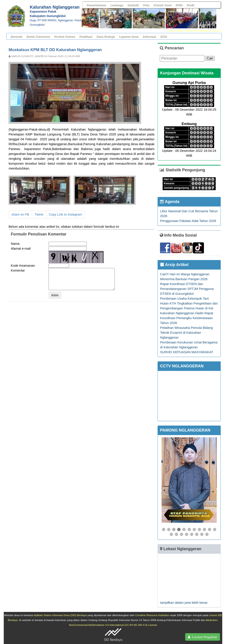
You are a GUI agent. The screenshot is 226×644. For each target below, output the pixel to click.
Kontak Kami (162, 5)
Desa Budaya (105, 36)
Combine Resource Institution (152, 615)
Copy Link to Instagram (65, 214)
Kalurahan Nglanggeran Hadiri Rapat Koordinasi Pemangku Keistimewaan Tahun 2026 (186, 318)
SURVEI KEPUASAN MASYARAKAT (186, 352)
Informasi (149, 36)
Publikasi (86, 36)
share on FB (20, 214)
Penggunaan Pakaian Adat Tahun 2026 (188, 221)
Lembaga (117, 5)
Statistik (133, 5)
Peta (146, 5)
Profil (190, 5)
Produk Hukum (65, 36)
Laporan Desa (129, 36)
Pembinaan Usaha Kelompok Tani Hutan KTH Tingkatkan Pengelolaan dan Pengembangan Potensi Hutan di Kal (189, 303)
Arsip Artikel (174, 265)
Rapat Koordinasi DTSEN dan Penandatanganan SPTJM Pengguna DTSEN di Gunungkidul (187, 289)
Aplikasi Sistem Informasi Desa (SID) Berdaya (60, 615)
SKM (163, 36)
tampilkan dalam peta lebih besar (184, 603)
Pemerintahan (96, 5)
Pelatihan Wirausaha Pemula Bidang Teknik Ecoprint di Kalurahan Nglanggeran (186, 333)
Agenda (170, 202)
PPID (179, 5)
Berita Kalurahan (38, 36)
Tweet (39, 214)
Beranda (16, 36)
